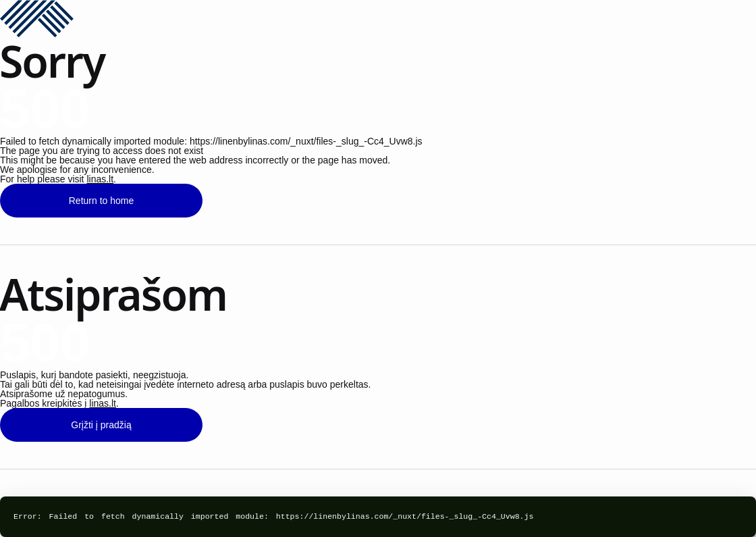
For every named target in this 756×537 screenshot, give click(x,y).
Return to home (102, 201)
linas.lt (100, 179)
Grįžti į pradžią (101, 425)
